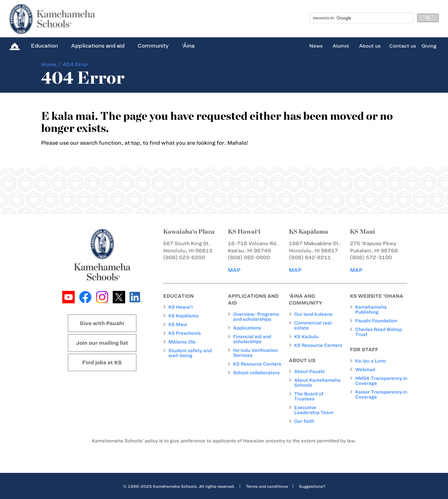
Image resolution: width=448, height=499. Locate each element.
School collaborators (256, 373)
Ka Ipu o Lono (371, 361)
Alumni (341, 46)
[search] (361, 18)
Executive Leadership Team (314, 410)
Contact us (403, 46)
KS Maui (178, 324)
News (316, 46)
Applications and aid (98, 46)
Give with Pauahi (102, 323)
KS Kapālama (184, 316)
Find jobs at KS (102, 362)
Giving (429, 46)
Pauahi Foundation (376, 321)
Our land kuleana (313, 314)
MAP (234, 270)
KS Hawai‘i (181, 307)
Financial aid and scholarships (252, 339)
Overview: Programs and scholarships (256, 317)
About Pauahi (309, 371)
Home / (51, 64)
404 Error (75, 64)
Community (153, 46)
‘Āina (188, 46)
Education (44, 46)
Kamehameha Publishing (371, 310)
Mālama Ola (182, 342)
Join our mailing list (102, 343)
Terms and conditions (267, 486)
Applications (247, 328)
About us (370, 46)
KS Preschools (185, 333)
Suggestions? (312, 486)
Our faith (304, 421)
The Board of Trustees (309, 396)
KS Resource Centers (257, 364)
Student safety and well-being (190, 353)
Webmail (365, 370)
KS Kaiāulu (306, 337)
